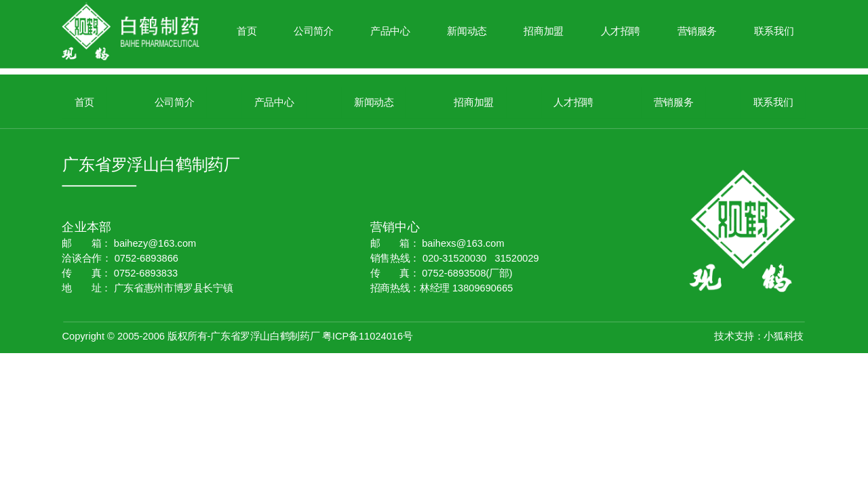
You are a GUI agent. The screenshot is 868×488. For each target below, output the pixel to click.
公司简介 (314, 31)
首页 (246, 31)
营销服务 (697, 31)
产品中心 (390, 31)
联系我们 (774, 31)
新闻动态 (467, 31)
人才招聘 (621, 31)
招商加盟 (544, 31)
